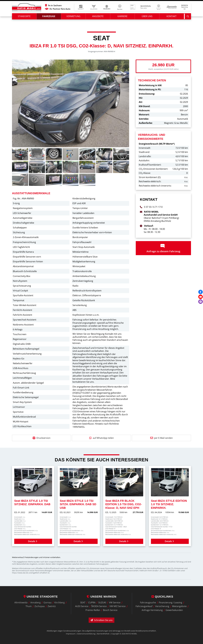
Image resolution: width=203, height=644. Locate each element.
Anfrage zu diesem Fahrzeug (163, 249)
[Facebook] (201, 292)
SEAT (83, 603)
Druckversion (41, 439)
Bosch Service (110, 610)
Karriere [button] (123, 17)
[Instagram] (201, 302)
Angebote (98, 17)
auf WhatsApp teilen (101, 439)
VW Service (115, 603)
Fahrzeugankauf (144, 606)
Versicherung (162, 606)
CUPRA (92, 603)
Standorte (24, 17)
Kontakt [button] (172, 17)
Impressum (71, 634)
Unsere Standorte (41, 597)
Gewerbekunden (174, 610)
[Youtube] (201, 297)
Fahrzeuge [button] (49, 17)
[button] (63, 6)
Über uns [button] (148, 17)
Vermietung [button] (74, 17)
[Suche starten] (188, 17)
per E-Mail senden (162, 439)
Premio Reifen (93, 610)
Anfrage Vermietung (152, 610)
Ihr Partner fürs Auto (63, 9)
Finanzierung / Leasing (170, 603)
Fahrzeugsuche (148, 603)
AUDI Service (82, 606)
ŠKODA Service (99, 606)
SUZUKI (102, 603)
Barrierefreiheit (103, 634)
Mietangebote (179, 606)
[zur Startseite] (27, 8)
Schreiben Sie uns (101, 620)
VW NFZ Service (118, 606)
